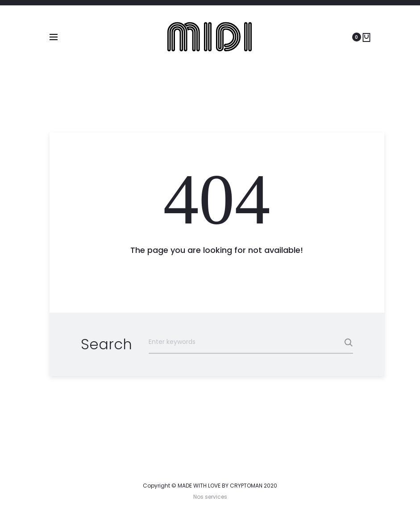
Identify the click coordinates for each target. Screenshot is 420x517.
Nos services (210, 497)
